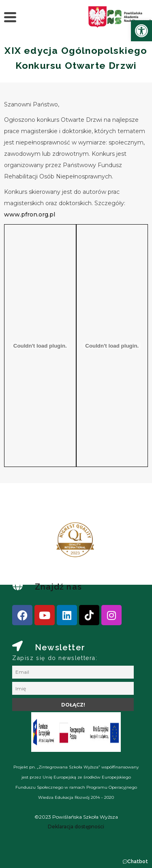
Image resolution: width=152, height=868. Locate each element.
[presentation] (32, 543)
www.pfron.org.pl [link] (30, 214)
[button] (135, 862)
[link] (141, 31)
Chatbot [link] (138, 862)
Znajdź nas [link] (58, 587)
